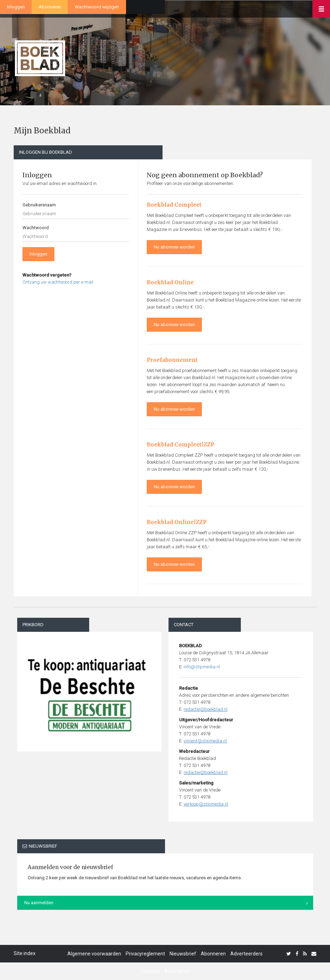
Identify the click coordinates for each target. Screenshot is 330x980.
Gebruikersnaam (39, 205)
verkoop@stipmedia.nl (206, 804)
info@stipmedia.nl (202, 667)
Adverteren (177, 971)
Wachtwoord (36, 228)
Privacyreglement (145, 954)
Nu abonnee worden (174, 247)
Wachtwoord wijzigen (97, 7)
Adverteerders (246, 954)
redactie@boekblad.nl (206, 709)
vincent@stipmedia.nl (205, 741)
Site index (25, 953)
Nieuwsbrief (183, 954)
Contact (151, 971)
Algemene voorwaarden (94, 954)
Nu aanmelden (39, 903)
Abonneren (50, 7)
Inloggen (16, 7)
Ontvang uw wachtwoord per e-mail (58, 282)
